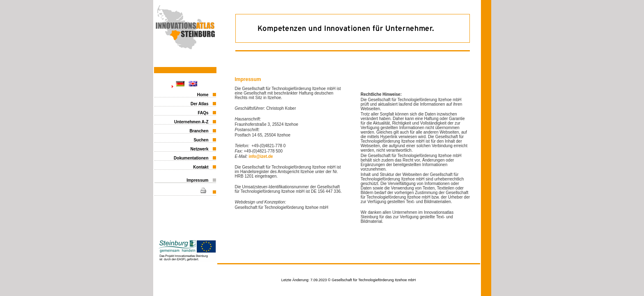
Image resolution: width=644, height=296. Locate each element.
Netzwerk (200, 149)
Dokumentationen (191, 158)
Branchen (199, 131)
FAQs (203, 113)
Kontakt (201, 167)
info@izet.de (261, 156)
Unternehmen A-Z (191, 122)
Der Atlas (200, 104)
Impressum (197, 180)
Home (203, 95)
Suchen (201, 140)
